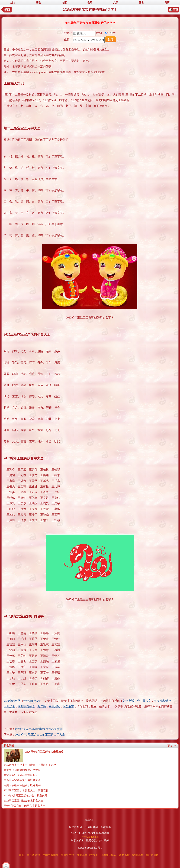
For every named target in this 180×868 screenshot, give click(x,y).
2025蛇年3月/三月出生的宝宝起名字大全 (40, 735)
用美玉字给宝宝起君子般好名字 (22, 785)
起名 (13, 3)
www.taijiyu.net (32, 701)
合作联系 (104, 840)
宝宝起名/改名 (163, 701)
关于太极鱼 (77, 840)
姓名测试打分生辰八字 (137, 701)
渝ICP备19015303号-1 (90, 848)
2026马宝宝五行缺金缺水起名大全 (23, 801)
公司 (90, 3)
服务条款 (91, 840)
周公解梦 (68, 706)
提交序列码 (75, 827)
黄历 (167, 3)
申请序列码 (91, 827)
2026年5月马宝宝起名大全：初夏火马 (25, 796)
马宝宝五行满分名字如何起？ (21, 775)
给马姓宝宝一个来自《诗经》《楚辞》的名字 (30, 765)
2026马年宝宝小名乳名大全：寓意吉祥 (26, 790)
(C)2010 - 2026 (79, 833)
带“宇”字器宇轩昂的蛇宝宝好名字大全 (39, 729)
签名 (141, 3)
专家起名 (106, 827)
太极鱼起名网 (12, 701)
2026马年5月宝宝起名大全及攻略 (44, 752)
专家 (64, 3)
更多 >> (172, 746)
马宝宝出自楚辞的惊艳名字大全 (22, 770)
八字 (116, 3)
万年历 (42, 706)
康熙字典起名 (26, 706)
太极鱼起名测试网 (98, 833)
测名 (38, 3)
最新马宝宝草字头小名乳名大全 (22, 780)
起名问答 (9, 746)
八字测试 (54, 706)
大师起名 (9, 706)
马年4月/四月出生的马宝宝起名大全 (25, 806)
